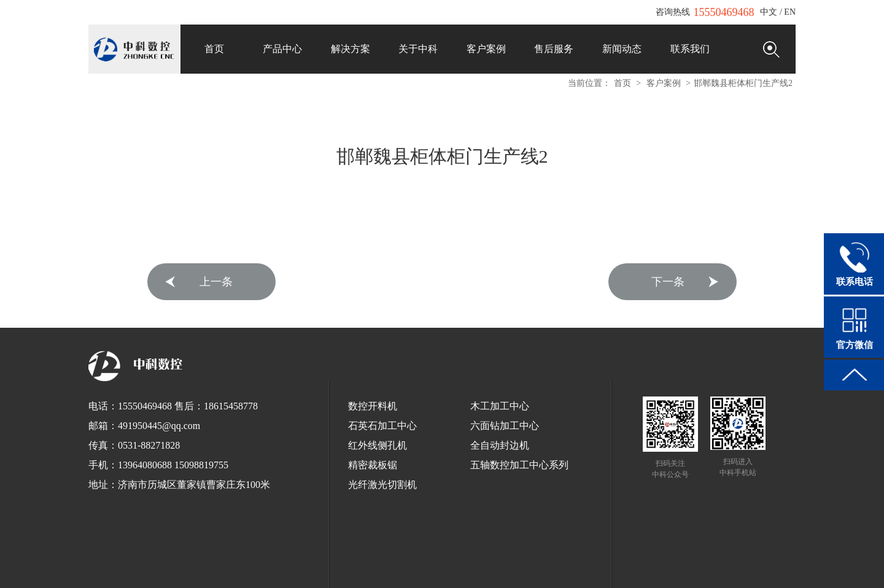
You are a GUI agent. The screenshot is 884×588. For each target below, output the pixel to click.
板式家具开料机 (615, 562)
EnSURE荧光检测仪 (170, 562)
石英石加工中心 (382, 426)
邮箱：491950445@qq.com (144, 426)
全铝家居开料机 (716, 562)
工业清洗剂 (227, 562)
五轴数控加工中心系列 (519, 465)
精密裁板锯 (373, 465)
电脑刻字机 (766, 562)
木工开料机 (665, 562)
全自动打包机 (295, 562)
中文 (769, 12)
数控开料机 (373, 406)
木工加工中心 (500, 406)
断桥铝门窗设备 (442, 573)
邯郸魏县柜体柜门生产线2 (743, 83)
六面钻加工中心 (505, 426)
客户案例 (664, 83)
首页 (622, 83)
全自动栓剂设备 (471, 562)
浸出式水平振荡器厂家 (403, 562)
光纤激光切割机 (382, 485)
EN (790, 12)
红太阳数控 (565, 562)
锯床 (259, 562)
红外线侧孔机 (378, 445)
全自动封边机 (500, 445)
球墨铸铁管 (341, 562)
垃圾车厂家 (522, 562)
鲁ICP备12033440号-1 (487, 548)
